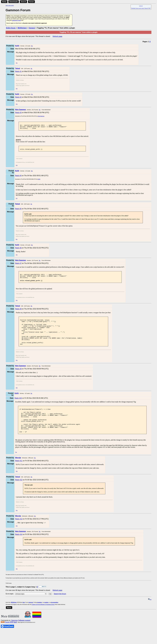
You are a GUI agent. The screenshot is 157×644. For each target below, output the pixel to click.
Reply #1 (18, 71)
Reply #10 (18, 407)
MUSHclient (22, 28)
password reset (16, 20)
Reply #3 (18, 113)
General (32, 28)
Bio (32, 46)
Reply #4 (18, 177)
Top (17, 63)
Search (23, 2)
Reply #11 (19, 475)
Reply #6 (18, 250)
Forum (31, 2)
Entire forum (11, 28)
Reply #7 (18, 265)
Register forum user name (138, 8)
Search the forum (60, 608)
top (150, 614)
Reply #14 (19, 549)
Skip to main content (10, 6)
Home (4, 2)
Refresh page (57, 36)
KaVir (39, 181)
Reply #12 (19, 494)
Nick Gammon (41, 116)
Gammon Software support (21, 635)
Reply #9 (18, 378)
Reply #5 (18, 211)
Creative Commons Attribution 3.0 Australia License (43, 619)
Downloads (14, 2)
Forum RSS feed (11, 636)
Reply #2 (18, 97)
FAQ (149, 8)
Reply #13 (19, 533)
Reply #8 (18, 312)
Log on (141, 6)
